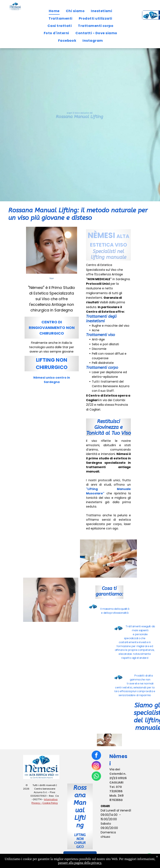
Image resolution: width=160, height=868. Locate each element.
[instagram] (96, 766)
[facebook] (96, 756)
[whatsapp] (96, 777)
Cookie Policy (50, 803)
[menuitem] (54, 11)
